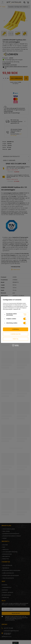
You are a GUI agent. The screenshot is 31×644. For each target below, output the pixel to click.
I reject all (16, 339)
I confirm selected (15, 334)
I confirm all (15, 329)
